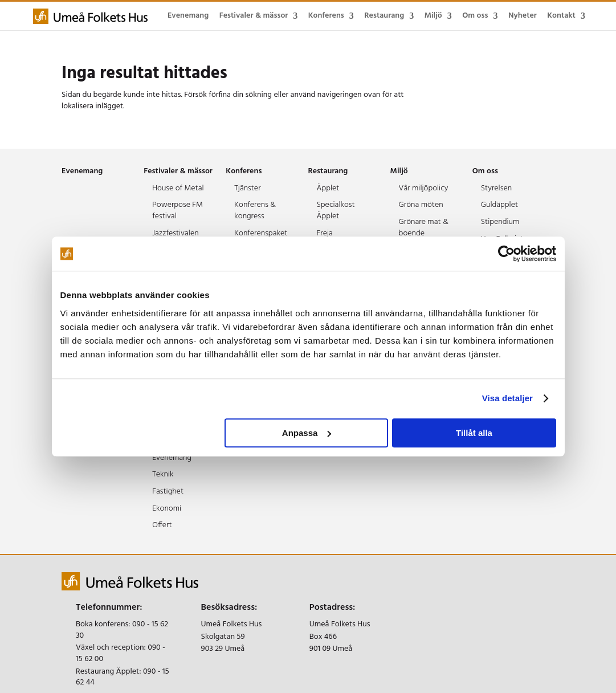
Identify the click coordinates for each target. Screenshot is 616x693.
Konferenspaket (261, 233)
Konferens (326, 16)
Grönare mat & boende (424, 228)
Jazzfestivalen (175, 233)
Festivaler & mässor (254, 16)
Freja (324, 233)
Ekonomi (167, 509)
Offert (162, 525)
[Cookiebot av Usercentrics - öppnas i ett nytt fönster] (506, 254)
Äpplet (328, 188)
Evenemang (188, 16)
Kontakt (561, 16)
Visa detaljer (507, 398)
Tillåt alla (474, 433)
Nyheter (523, 16)
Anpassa (307, 433)
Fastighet (168, 492)
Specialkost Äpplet (335, 211)
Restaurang (384, 16)
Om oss (475, 16)
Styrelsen (496, 188)
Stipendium (500, 222)
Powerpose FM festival (178, 211)
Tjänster (247, 188)
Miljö (433, 16)
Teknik (163, 474)
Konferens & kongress (255, 211)
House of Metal (178, 188)
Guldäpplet (499, 205)
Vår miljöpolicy (424, 188)
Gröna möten (421, 205)
